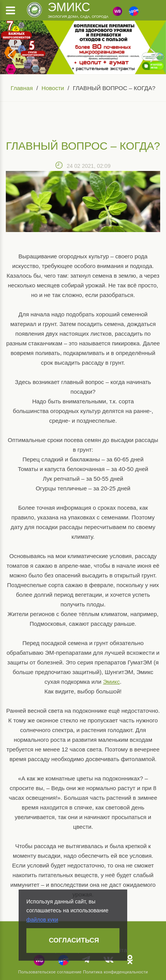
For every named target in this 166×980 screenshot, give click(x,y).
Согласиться (74, 940)
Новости (53, 88)
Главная (22, 88)
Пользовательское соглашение (50, 972)
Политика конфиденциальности (115, 972)
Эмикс (69, 7)
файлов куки (42, 920)
